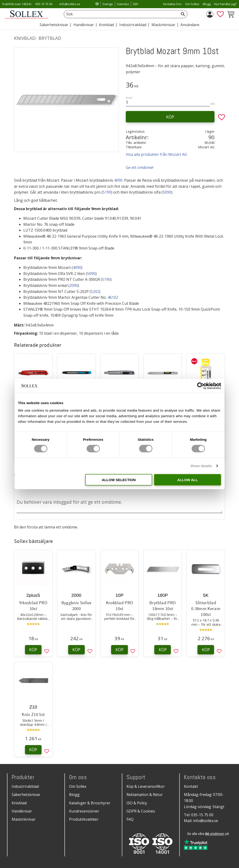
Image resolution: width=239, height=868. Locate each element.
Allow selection (119, 480)
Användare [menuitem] (190, 25)
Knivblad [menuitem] (106, 25)
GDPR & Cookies (141, 811)
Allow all (188, 480)
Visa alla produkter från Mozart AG (156, 154)
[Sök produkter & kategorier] (120, 14)
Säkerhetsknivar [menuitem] (54, 25)
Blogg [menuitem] (207, 4)
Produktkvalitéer (84, 819)
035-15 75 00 (44, 4)
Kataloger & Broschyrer (90, 803)
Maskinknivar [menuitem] (163, 25)
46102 (113, 297)
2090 (74, 285)
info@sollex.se (70, 4)
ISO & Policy (137, 803)
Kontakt (191, 786)
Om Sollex (78, 786)
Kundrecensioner (84, 811)
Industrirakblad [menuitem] (133, 25)
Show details (201, 466)
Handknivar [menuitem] (84, 25)
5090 (167, 192)
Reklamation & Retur (145, 795)
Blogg (74, 795)
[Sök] (183, 14)
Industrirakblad (25, 786)
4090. (119, 180)
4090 (77, 267)
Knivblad (19, 803)
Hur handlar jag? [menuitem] (225, 4)
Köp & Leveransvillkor (146, 786)
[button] (220, 14)
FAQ (130, 819)
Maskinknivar (24, 819)
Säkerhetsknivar (26, 795)
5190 (107, 192)
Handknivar (22, 811)
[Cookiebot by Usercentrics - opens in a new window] (201, 386)
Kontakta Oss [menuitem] (172, 4)
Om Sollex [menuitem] (192, 4)
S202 (95, 292)
